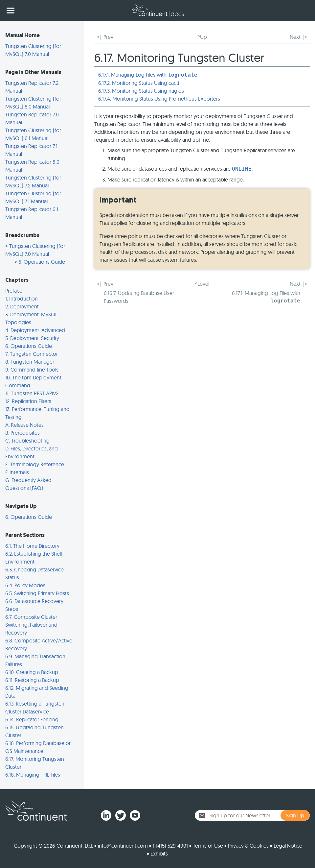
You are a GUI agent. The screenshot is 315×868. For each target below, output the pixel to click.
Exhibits (159, 854)
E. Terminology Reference (35, 464)
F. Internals (17, 472)
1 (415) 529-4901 (170, 846)
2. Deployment (22, 306)
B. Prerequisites (22, 433)
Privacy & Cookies (248, 846)
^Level (202, 284)
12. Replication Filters (28, 401)
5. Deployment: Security (32, 338)
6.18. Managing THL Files (33, 775)
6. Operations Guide (42, 262)
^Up (202, 37)
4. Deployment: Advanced (35, 330)
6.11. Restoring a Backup (32, 680)
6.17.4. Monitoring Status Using (159, 99)
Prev (108, 37)
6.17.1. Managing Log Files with (148, 75)
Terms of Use (208, 846)
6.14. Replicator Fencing (32, 719)
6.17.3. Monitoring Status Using (141, 91)
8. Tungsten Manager (30, 362)
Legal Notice (288, 846)
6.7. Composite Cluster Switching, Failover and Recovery (31, 625)
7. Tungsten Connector (32, 354)
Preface (14, 291)
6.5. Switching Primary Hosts (37, 593)
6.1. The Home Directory (32, 546)
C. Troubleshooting (27, 441)
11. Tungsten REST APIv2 (32, 393)
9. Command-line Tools (32, 370)
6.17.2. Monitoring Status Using (139, 83)
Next (295, 37)
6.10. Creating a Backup (32, 672)
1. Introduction (22, 299)
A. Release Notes (24, 425)
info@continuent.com (123, 846)
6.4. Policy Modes (25, 585)
